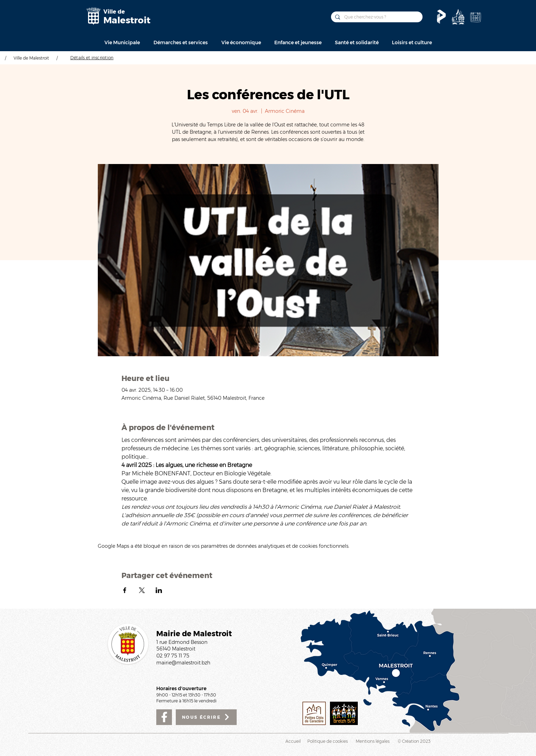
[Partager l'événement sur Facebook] (125, 590)
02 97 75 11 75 (173, 656)
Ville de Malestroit (31, 58)
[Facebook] (164, 717)
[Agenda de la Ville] (475, 17)
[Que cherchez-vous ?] (376, 17)
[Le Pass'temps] (441, 17)
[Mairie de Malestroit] (93, 16)
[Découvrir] (458, 17)
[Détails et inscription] (92, 57)
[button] (122, 42)
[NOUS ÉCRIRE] (206, 717)
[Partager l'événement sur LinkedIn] (159, 590)
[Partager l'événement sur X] (142, 590)
